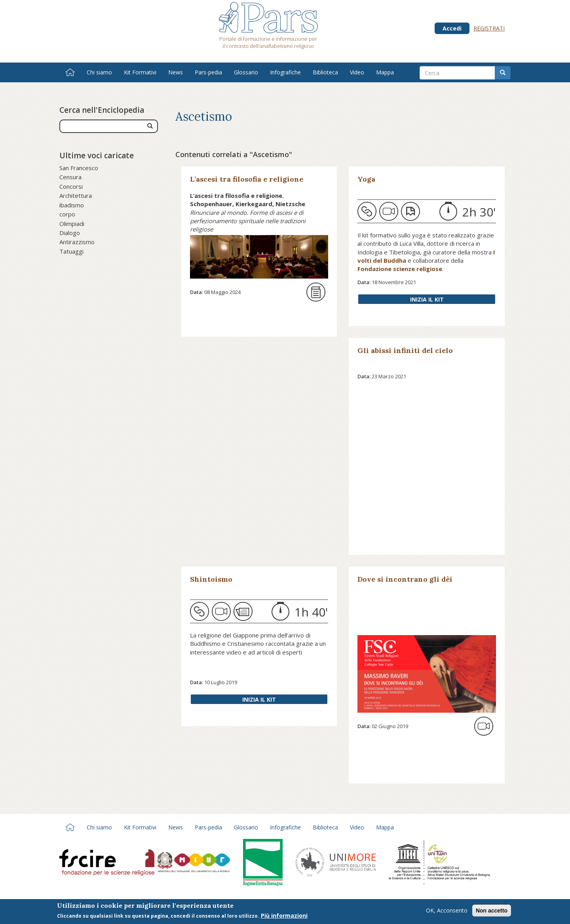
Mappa (385, 72)
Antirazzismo (77, 242)
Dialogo (70, 233)
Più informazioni (284, 916)
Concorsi (71, 186)
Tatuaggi (71, 251)
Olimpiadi (72, 224)
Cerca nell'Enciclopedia (102, 110)
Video (357, 72)
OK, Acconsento (447, 911)
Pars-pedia (208, 72)
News (176, 72)
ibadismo (72, 205)
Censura (70, 177)
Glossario (246, 72)
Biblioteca (325, 72)
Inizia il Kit (427, 299)
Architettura (76, 195)
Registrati (489, 28)
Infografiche (285, 72)
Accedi (452, 28)
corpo (67, 214)
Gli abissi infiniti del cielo (405, 350)
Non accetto (492, 911)
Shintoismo (211, 579)
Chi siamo (99, 72)
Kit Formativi (140, 72)
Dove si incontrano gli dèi (405, 579)
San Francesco (79, 168)
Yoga (366, 179)
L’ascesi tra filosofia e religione (247, 179)
